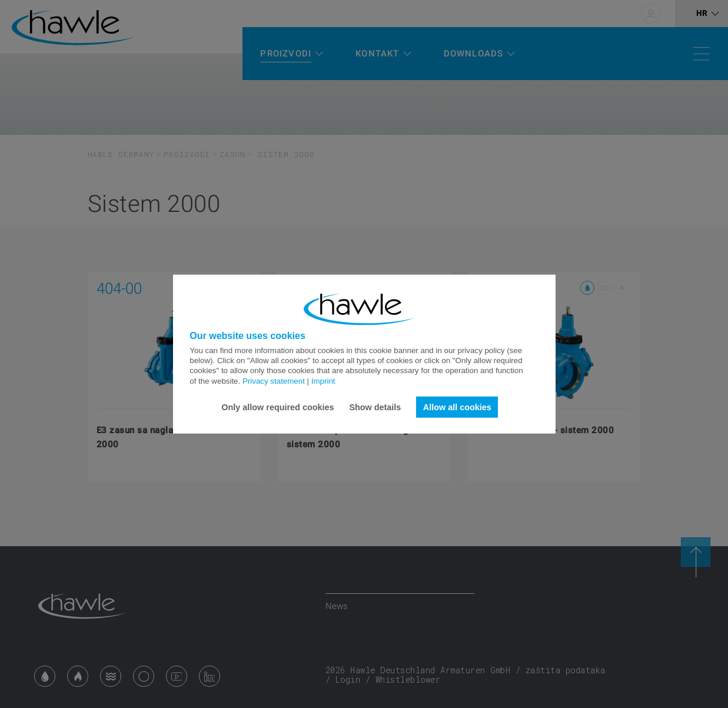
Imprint (323, 380)
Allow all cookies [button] (457, 407)
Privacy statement (274, 380)
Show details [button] (375, 407)
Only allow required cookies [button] (277, 407)
